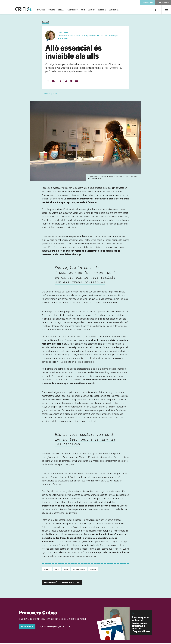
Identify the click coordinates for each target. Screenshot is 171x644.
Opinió (45, 23)
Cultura (106, 10)
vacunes (93, 570)
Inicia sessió (164, 3)
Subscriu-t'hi (148, 3)
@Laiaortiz (64, 39)
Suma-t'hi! (26, 628)
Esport (95, 10)
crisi (57, 570)
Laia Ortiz (63, 33)
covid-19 (47, 570)
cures (66, 570)
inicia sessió (65, 628)
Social (56, 10)
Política (45, 10)
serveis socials (79, 570)
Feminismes (76, 10)
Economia (118, 10)
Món (87, 10)
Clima (65, 10)
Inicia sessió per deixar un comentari (63, 583)
